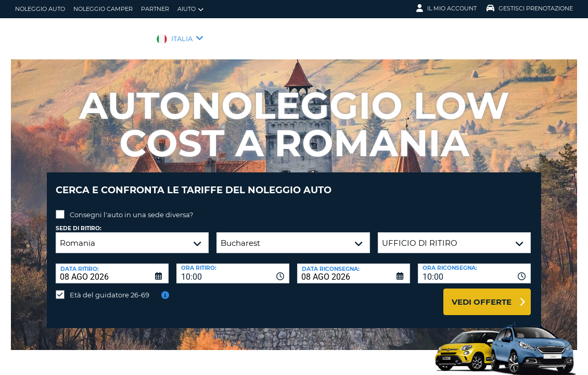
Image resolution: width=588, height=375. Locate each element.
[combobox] (233, 266)
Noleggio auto (40, 9)
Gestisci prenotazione (530, 8)
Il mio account (446, 8)
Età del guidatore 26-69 (110, 287)
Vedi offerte (482, 294)
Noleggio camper (103, 9)
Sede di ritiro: (79, 221)
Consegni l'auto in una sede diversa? (131, 207)
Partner (155, 9)
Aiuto (190, 9)
